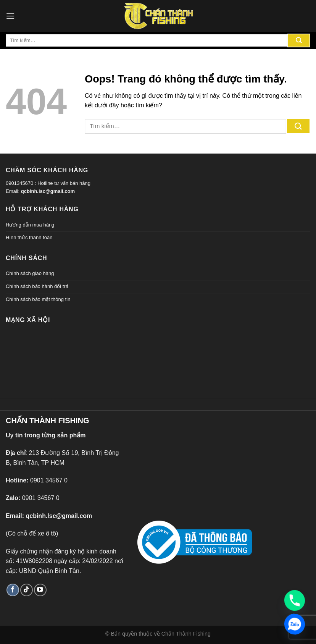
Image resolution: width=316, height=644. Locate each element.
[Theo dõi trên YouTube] (40, 590)
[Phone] (295, 600)
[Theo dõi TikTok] (27, 590)
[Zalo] (295, 624)
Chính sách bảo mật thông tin (38, 299)
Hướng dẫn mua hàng (30, 225)
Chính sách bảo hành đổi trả (37, 286)
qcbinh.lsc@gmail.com (48, 191)
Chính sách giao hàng (30, 273)
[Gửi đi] (299, 40)
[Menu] (10, 16)
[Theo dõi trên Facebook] (13, 590)
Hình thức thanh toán (29, 237)
